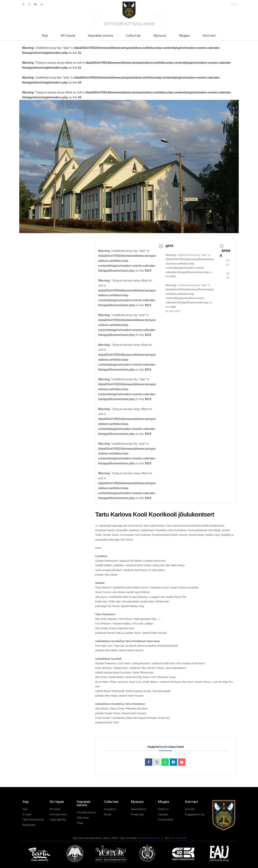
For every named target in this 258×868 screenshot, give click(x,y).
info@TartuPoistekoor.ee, (151, 838)
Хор (45, 36)
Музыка (160, 36)
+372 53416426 (178, 838)
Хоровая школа (100, 36)
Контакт (209, 36)
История (68, 36)
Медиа (184, 36)
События (133, 36)
